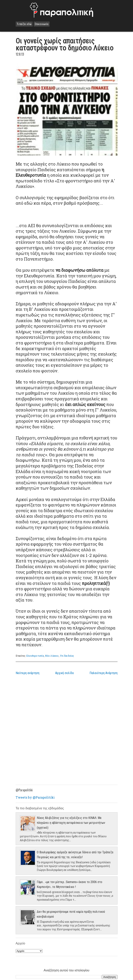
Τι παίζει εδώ (24, 24)
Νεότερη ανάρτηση (28, 673)
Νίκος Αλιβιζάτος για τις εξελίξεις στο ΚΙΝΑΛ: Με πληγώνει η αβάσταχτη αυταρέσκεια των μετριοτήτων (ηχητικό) (71, 823)
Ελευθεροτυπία (35, 656)
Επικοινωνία (42, 24)
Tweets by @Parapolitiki (35, 797)
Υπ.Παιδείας (67, 656)
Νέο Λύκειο (52, 656)
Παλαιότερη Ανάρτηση (104, 673)
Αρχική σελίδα (64, 673)
